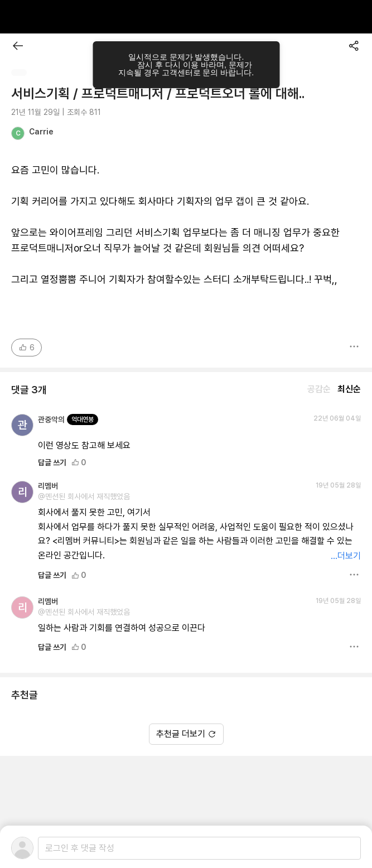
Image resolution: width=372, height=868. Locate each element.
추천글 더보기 (186, 734)
